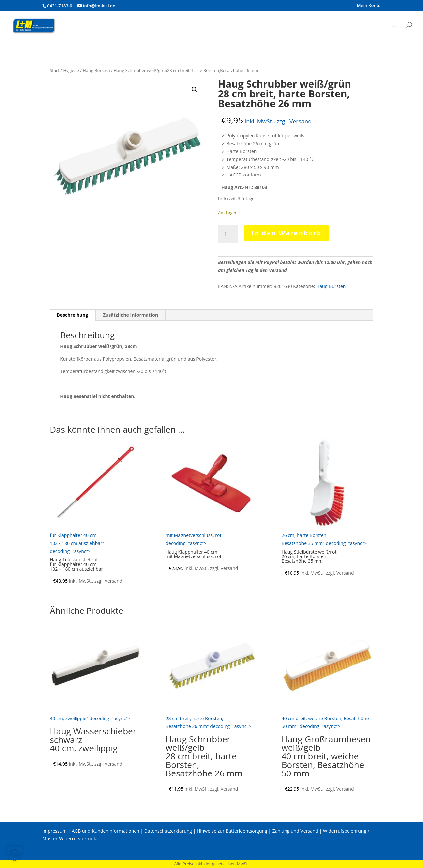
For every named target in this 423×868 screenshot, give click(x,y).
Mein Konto (369, 6)
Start (55, 70)
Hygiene (71, 70)
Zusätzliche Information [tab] (130, 315)
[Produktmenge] (228, 234)
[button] (195, 90)
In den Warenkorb (287, 233)
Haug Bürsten (96, 70)
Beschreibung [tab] (72, 315)
